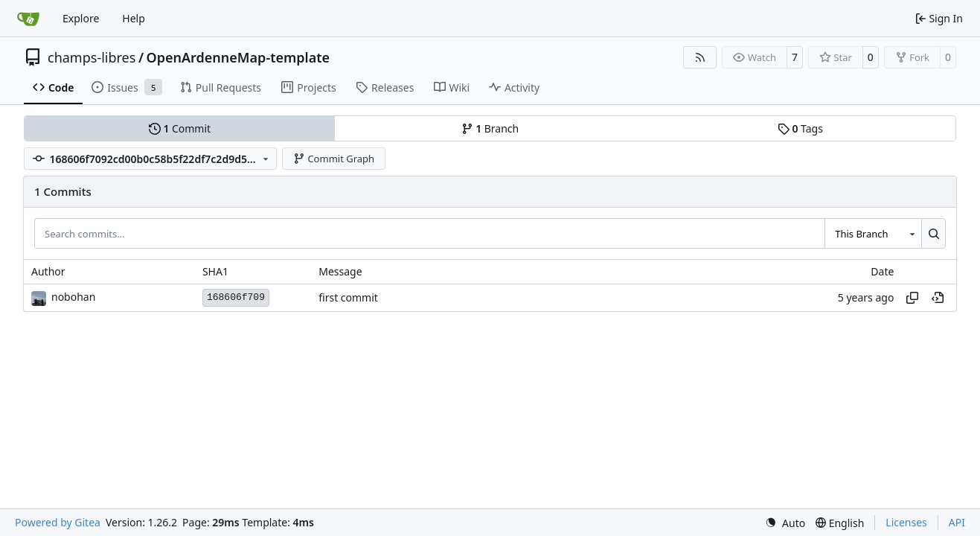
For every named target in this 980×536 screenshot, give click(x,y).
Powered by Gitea (58, 522)
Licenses (906, 522)
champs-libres (92, 57)
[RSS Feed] (700, 57)
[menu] (785, 523)
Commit (180, 128)
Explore (81, 18)
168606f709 (236, 297)
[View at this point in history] (938, 298)
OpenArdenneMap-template (238, 57)
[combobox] (873, 233)
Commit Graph (334, 159)
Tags (800, 128)
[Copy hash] (912, 298)
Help (134, 18)
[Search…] (933, 233)
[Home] (28, 19)
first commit (348, 297)
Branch (490, 128)
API (957, 522)
